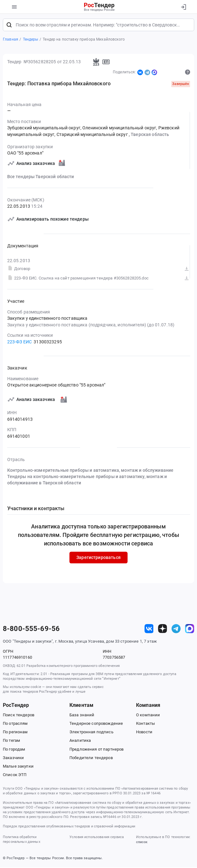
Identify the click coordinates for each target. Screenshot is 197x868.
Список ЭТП (15, 776)
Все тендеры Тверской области (41, 178)
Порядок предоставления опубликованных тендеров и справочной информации (69, 827)
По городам (14, 750)
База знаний (82, 716)
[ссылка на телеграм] (176, 630)
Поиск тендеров (19, 716)
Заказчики (13, 759)
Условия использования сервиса (97, 838)
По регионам (15, 733)
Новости (144, 733)
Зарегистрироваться (98, 558)
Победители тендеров (91, 759)
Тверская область (150, 135)
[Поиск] (9, 26)
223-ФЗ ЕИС (19, 342)
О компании (148, 716)
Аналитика (80, 741)
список (142, 843)
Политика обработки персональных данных (22, 840)
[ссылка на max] (190, 630)
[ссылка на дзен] (163, 630)
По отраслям (15, 724)
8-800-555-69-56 (31, 630)
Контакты (145, 724)
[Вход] (183, 7)
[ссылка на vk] (149, 630)
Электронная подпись (91, 733)
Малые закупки (18, 767)
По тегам (11, 741)
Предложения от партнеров (96, 750)
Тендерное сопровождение (96, 724)
